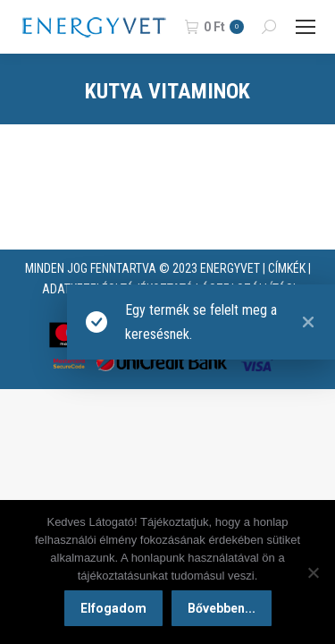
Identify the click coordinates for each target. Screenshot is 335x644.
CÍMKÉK (287, 268)
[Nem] (313, 572)
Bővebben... (222, 608)
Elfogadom (113, 608)
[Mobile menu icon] (306, 27)
